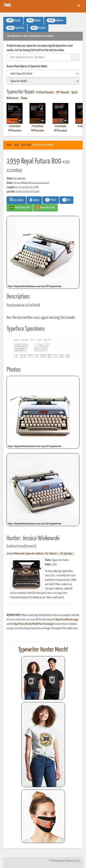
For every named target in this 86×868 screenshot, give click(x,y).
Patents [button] (38, 28)
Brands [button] (13, 20)
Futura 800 (26, 145)
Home (9, 145)
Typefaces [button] (15, 28)
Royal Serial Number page (67, 620)
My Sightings (67, 554)
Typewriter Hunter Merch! (43, 650)
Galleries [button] (55, 20)
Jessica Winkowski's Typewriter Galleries (25, 554)
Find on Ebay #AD (20, 208)
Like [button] (66, 200)
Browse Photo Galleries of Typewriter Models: (27, 67)
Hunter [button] (34, 200)
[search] (43, 74)
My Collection (51, 554)
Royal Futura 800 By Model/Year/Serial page (34, 624)
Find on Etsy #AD (46, 208)
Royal (16, 145)
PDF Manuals (63, 92)
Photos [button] (51, 200)
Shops (24, 98)
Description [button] (16, 200)
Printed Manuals (45, 92)
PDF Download (15, 131)
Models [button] (34, 20)
